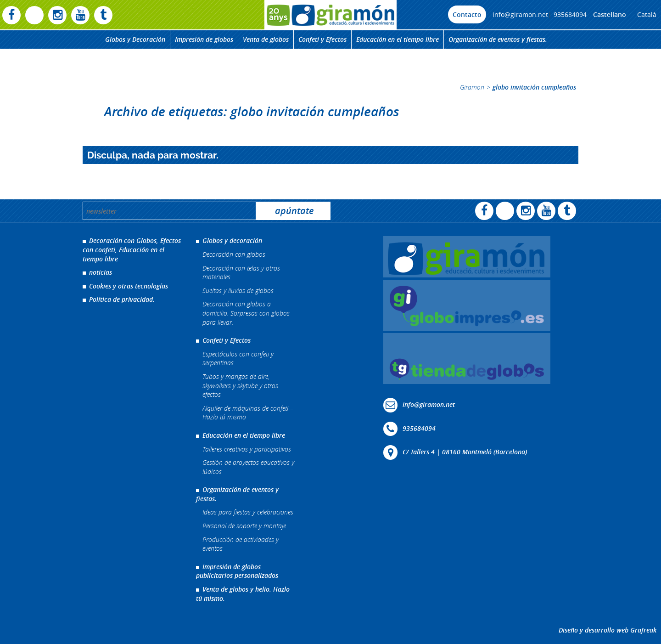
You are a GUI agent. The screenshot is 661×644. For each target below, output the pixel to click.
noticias (101, 272)
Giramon (472, 87)
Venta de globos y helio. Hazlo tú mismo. (243, 594)
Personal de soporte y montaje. (245, 526)
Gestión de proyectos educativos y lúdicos (248, 467)
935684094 (570, 14)
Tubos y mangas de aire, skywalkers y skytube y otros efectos (240, 385)
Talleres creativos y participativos (247, 449)
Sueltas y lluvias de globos (238, 291)
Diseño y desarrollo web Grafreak (608, 630)
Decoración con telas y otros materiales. (241, 273)
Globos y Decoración (135, 39)
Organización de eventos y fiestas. (498, 39)
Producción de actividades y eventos (241, 544)
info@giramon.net (520, 14)
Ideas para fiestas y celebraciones (248, 512)
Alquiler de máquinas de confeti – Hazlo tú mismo (248, 413)
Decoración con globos (234, 254)
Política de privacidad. (122, 299)
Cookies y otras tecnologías (129, 286)
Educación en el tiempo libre (398, 39)
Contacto (467, 14)
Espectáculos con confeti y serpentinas (238, 359)
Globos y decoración (232, 240)
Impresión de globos (204, 39)
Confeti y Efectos (322, 39)
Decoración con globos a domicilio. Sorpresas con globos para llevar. (246, 313)
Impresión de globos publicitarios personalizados (237, 571)
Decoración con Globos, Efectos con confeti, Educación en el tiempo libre (132, 249)
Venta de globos (266, 39)
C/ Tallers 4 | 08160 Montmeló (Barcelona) (465, 452)
